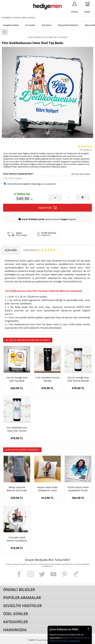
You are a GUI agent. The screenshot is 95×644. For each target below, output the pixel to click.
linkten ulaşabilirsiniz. (70, 641)
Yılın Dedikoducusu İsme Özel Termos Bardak (17, 429)
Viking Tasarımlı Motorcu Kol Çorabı (17, 489)
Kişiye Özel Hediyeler (68, 25)
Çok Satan (47, 25)
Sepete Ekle (47, 208)
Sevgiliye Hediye (11, 25)
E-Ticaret (38, 640)
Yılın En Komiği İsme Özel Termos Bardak (78, 379)
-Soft (31, 640)
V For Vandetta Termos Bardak (47, 379)
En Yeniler (30, 25)
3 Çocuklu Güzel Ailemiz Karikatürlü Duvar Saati (17, 539)
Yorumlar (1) (87, 150)
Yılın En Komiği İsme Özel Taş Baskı (17, 379)
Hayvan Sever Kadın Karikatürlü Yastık (47, 489)
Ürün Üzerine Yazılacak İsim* (18, 174)
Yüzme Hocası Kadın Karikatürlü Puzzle (78, 489)
